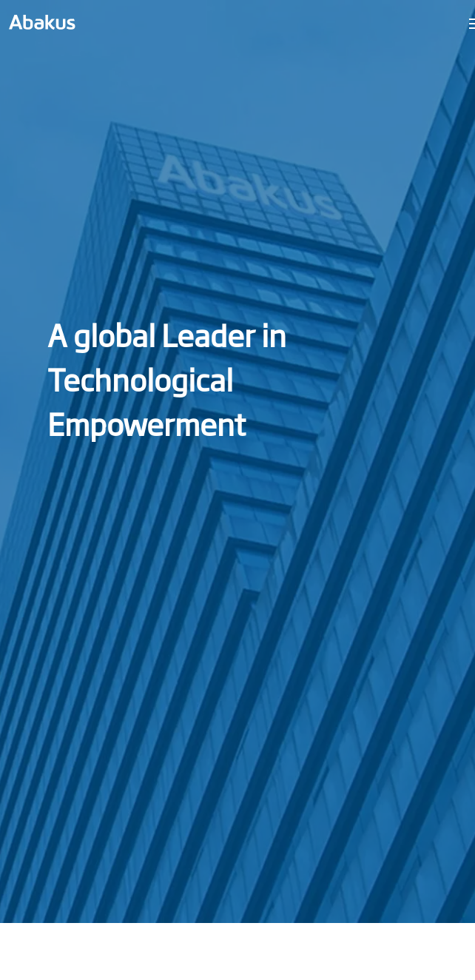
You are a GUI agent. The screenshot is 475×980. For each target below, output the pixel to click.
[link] (42, 22)
